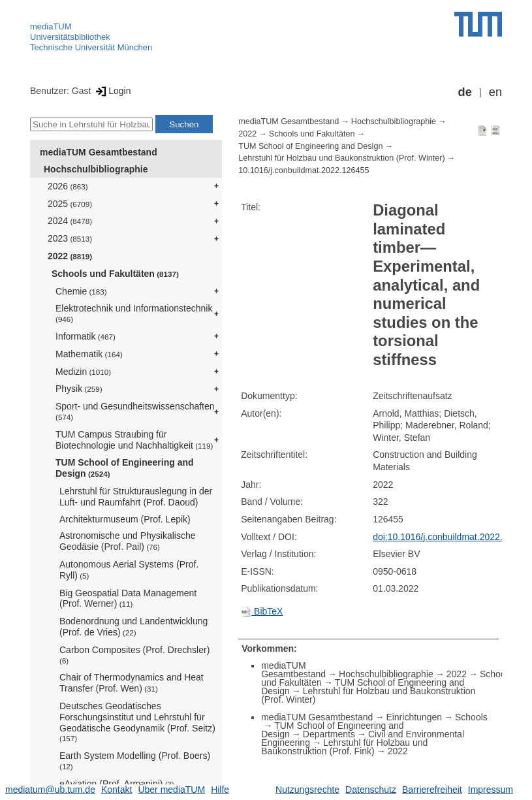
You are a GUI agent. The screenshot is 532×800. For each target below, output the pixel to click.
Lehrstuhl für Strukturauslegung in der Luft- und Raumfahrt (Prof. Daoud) (136, 497)
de (465, 92)
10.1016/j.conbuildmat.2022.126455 (304, 170)
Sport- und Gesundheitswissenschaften (135, 411)
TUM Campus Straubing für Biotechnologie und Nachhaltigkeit (134, 440)
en (495, 92)
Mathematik (89, 354)
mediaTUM (51, 26)
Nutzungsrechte (307, 790)
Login (112, 91)
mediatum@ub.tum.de (50, 790)
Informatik (86, 336)
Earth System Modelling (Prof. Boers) (135, 760)
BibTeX (262, 611)
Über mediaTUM (171, 790)
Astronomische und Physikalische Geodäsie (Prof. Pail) (128, 541)
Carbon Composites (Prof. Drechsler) (134, 655)
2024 (70, 221)
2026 (68, 186)
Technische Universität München (91, 47)
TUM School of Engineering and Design (125, 468)
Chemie (81, 291)
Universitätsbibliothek (70, 37)
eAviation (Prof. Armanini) (117, 784)
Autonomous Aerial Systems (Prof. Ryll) (129, 570)
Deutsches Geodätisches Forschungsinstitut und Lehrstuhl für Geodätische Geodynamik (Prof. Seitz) (137, 722)
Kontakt (117, 790)
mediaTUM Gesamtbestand (99, 152)
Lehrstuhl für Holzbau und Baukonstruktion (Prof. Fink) (344, 747)
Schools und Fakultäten (115, 274)
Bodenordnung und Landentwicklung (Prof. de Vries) (133, 627)
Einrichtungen (414, 717)
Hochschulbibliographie (96, 169)
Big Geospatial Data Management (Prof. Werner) (128, 599)
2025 (70, 204)
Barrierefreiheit (432, 790)
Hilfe (220, 790)
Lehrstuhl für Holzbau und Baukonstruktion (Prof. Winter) (341, 158)
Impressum (491, 790)
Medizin (83, 372)
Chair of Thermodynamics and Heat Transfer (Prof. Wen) (132, 683)
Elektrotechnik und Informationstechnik (134, 313)
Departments (329, 734)
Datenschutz (371, 790)
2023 (70, 238)
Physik (79, 389)
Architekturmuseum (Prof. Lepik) (125, 519)
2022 (70, 256)
